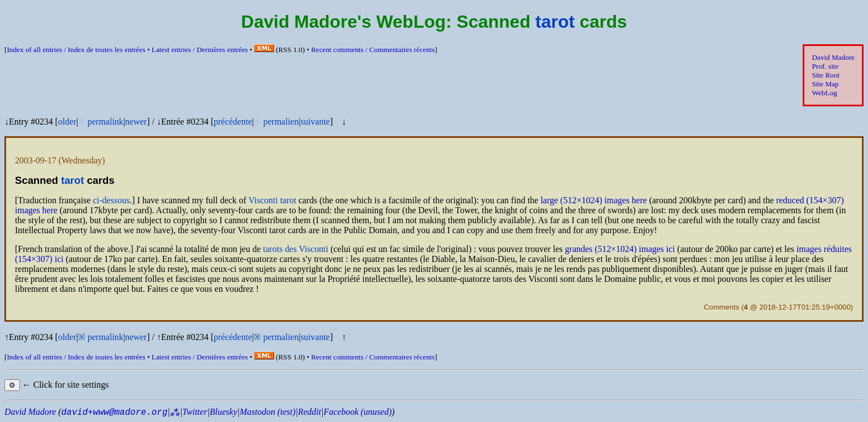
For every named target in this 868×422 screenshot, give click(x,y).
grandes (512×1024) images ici (620, 249)
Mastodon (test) (268, 412)
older (67, 122)
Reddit (309, 412)
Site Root (826, 75)
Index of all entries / (76, 50)
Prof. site (825, 66)
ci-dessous (112, 200)
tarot (555, 22)
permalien (281, 122)
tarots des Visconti (296, 249)
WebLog (825, 93)
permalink (105, 122)
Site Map (825, 84)
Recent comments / (373, 50)
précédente (233, 122)
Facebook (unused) (357, 412)
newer (136, 122)
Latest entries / (200, 50)
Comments (721, 307)
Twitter (195, 412)
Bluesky (224, 412)
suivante (315, 122)
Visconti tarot (273, 200)
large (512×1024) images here (593, 200)
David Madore (833, 57)
